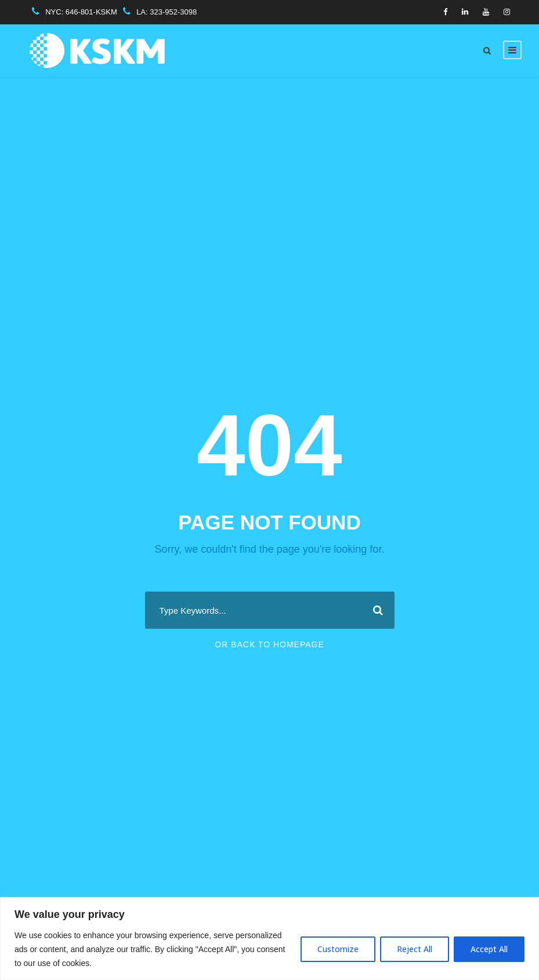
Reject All (415, 949)
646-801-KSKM (91, 12)
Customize (338, 949)
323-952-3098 (173, 12)
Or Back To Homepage (269, 644)
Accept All (489, 949)
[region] (269, 938)
